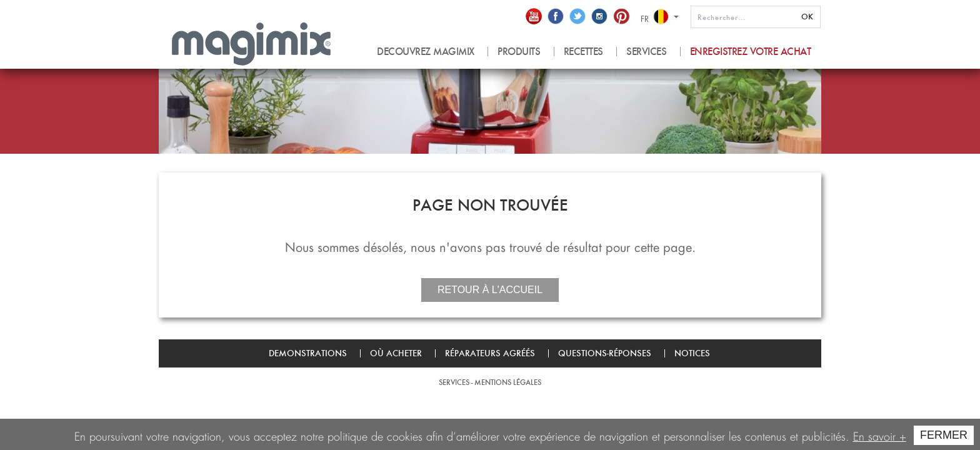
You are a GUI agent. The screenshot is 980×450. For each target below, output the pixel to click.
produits (519, 52)
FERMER (944, 435)
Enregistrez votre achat (751, 52)
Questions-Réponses (605, 353)
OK (807, 17)
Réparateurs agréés (490, 353)
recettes (583, 52)
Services (646, 52)
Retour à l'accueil (490, 290)
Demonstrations (308, 353)
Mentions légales (508, 382)
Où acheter (396, 353)
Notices (692, 353)
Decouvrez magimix (426, 52)
